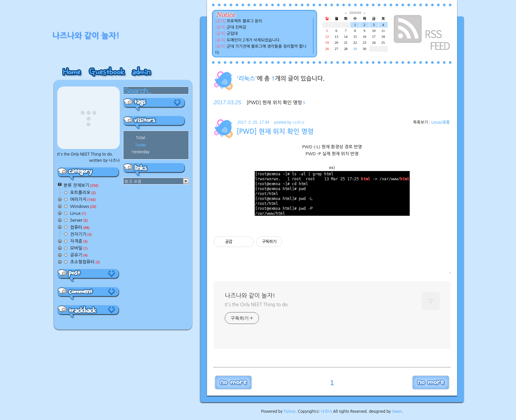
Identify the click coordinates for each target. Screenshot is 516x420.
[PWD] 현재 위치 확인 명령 (274, 103)
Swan (397, 411)
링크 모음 (133, 181)
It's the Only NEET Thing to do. (257, 305)
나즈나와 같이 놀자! (250, 296)
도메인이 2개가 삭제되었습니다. (254, 40)
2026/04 (355, 12)
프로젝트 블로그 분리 (245, 21)
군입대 (232, 34)
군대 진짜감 (237, 27)
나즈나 (326, 411)
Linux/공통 (441, 122)
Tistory (290, 411)
